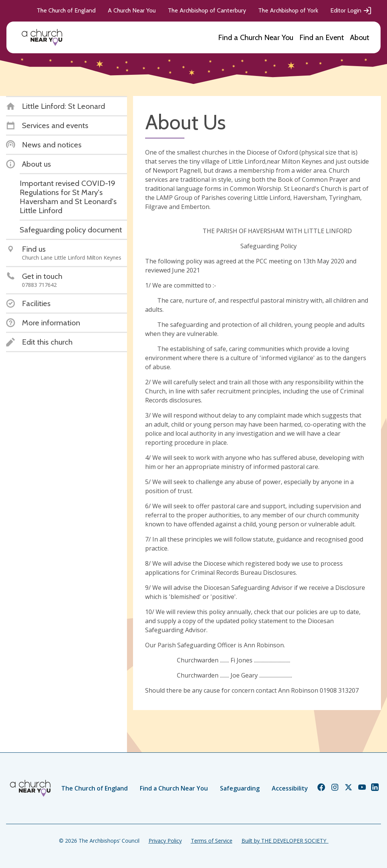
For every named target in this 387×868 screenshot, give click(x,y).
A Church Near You (132, 10)
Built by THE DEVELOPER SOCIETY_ (285, 841)
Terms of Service (212, 841)
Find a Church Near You (256, 37)
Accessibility (290, 788)
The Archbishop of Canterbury (207, 10)
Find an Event (322, 37)
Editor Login (351, 11)
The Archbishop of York (288, 10)
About (360, 37)
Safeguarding (240, 788)
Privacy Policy (165, 841)
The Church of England (66, 10)
